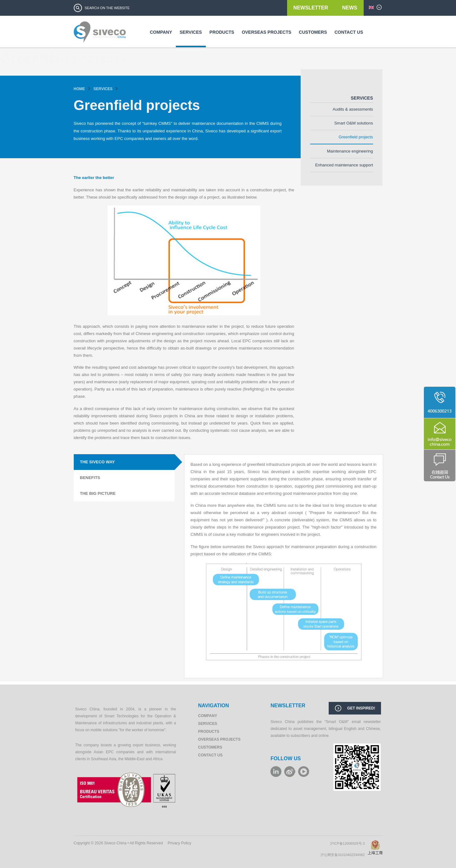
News (350, 8)
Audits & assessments (353, 109)
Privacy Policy (179, 843)
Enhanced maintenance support (344, 165)
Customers (313, 32)
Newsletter (312, 8)
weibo (290, 772)
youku (304, 772)
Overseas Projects (266, 32)
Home (79, 89)
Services (191, 32)
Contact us (349, 32)
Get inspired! (361, 708)
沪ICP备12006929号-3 (349, 843)
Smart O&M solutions (354, 123)
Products (222, 32)
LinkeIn (276, 772)
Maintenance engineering (350, 151)
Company (161, 32)
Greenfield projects (356, 137)
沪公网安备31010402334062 (344, 855)
